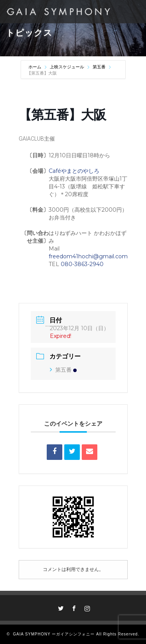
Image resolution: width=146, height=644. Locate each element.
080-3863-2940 (82, 264)
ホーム (35, 67)
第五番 (99, 67)
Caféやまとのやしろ (74, 171)
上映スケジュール (67, 67)
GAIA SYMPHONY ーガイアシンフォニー (54, 634)
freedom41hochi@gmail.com (88, 256)
